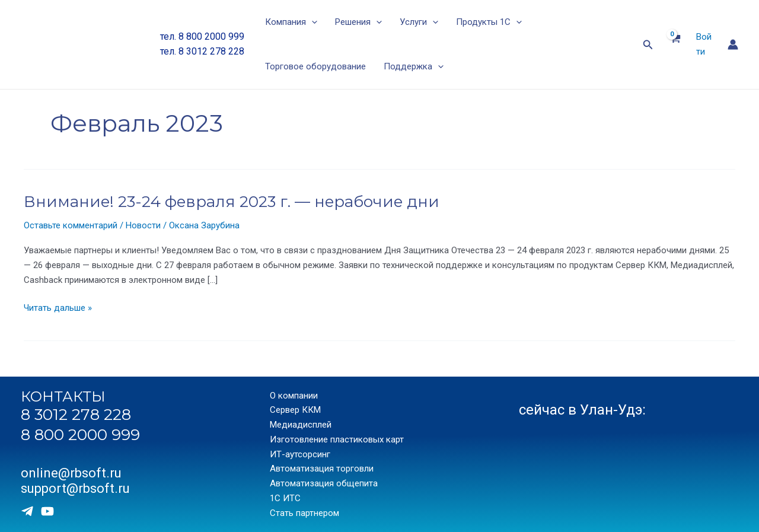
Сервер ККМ (295, 410)
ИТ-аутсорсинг (300, 454)
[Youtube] (47, 511)
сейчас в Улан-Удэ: (582, 410)
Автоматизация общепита (324, 483)
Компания (291, 22)
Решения (358, 22)
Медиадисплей (301, 425)
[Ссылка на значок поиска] (648, 45)
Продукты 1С (489, 22)
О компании (294, 396)
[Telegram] (27, 511)
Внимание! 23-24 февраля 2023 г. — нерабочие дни (232, 202)
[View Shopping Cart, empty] (675, 44)
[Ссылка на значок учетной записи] (733, 44)
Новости (143, 225)
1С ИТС (285, 498)
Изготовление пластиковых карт (337, 439)
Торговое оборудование (315, 66)
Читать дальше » (58, 308)
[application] (312, 22)
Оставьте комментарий (71, 225)
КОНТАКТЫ (63, 396)
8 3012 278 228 (76, 415)
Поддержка (414, 67)
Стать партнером (304, 513)
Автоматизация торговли (322, 469)
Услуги (419, 22)
